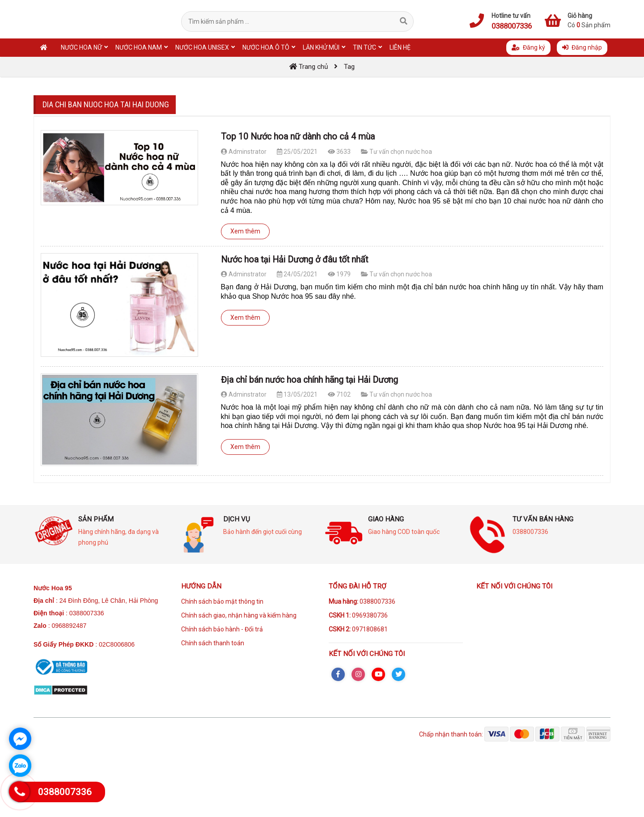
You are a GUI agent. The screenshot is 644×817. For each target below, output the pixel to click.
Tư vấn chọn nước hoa (401, 152)
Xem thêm (245, 231)
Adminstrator (248, 152)
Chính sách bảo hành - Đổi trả (222, 629)
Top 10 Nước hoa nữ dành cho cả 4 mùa (298, 137)
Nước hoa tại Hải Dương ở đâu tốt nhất (294, 260)
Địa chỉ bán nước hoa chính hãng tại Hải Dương (309, 380)
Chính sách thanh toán (213, 643)
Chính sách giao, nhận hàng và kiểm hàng (239, 615)
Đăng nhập (582, 47)
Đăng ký (528, 47)
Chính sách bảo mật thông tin (222, 601)
